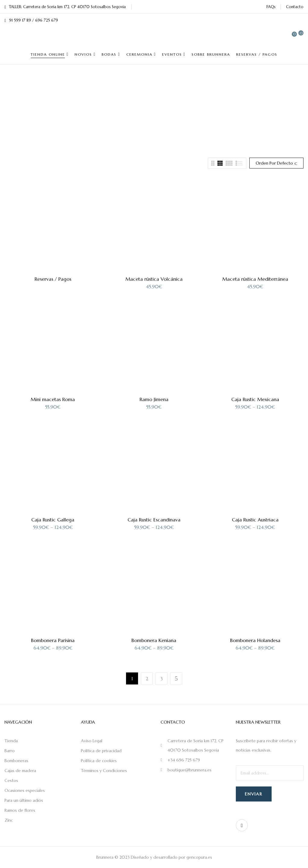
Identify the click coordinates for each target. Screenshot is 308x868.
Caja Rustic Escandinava (154, 520)
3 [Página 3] (162, 679)
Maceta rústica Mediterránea (255, 279)
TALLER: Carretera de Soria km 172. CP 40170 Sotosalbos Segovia (65, 7)
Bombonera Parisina (53, 640)
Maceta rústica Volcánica (154, 279)
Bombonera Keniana (154, 640)
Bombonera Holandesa (255, 640)
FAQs (271, 7)
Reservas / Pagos (53, 279)
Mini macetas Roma (53, 399)
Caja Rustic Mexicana (255, 399)
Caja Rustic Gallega (53, 520)
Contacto (295, 7)
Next (176, 678)
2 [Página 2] (147, 679)
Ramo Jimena (154, 399)
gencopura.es (199, 857)
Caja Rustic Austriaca (255, 520)
